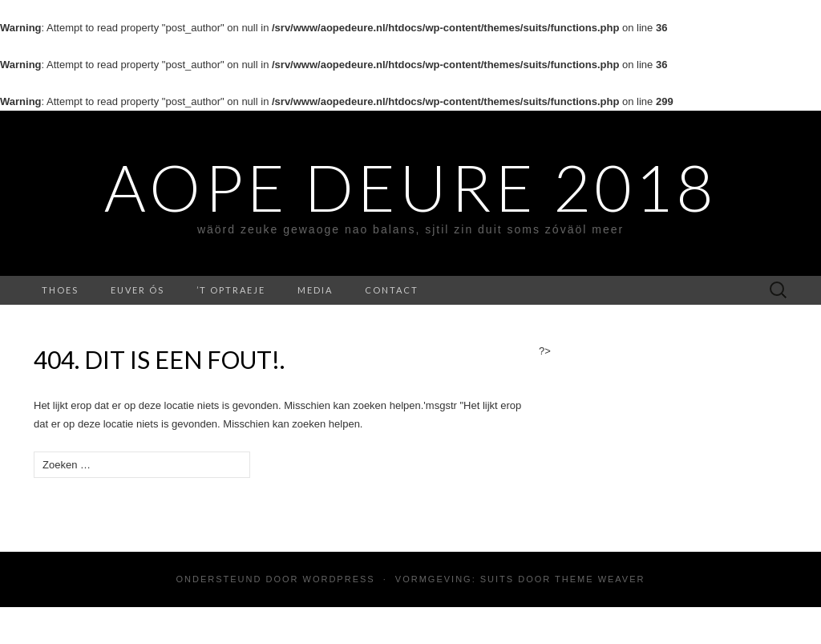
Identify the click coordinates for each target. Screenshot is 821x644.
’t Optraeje (231, 290)
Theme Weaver (600, 579)
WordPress (339, 579)
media (315, 290)
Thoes (60, 290)
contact (392, 290)
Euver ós (138, 290)
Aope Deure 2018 (410, 187)
